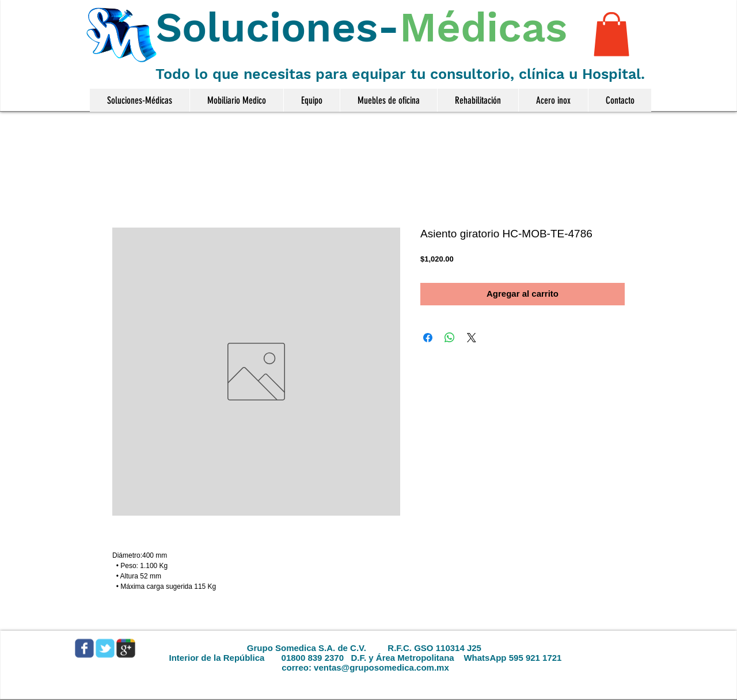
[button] (611, 34)
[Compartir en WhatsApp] (450, 338)
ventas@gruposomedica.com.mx (381, 667)
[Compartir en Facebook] (428, 338)
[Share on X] (472, 338)
